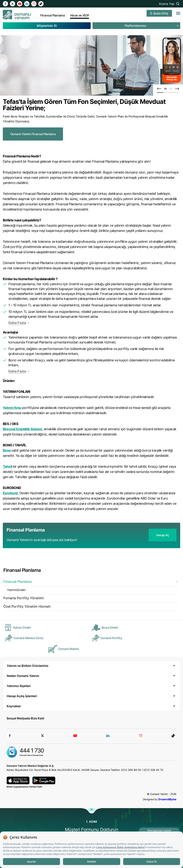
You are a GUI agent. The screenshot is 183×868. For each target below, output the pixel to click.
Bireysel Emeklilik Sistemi (22, 429)
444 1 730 (32, 750)
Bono (7, 450)
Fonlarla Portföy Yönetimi (24, 598)
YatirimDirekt (16, 590)
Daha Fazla (17, 323)
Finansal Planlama (17, 582)
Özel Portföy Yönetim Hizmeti (27, 606)
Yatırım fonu (12, 408)
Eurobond (10, 493)
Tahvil (7, 466)
